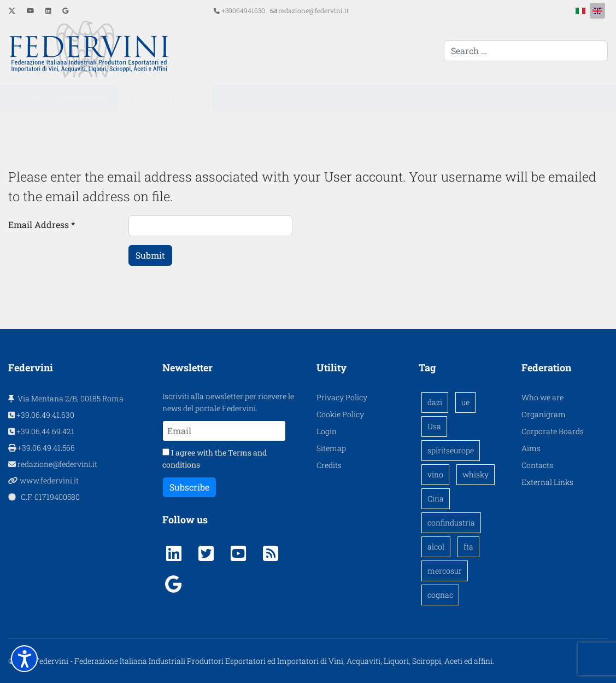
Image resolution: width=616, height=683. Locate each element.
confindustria (451, 523)
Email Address (42, 224)
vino (435, 474)
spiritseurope (451, 450)
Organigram (544, 414)
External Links (547, 482)
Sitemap (331, 448)
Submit (150, 255)
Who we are (542, 397)
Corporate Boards (553, 431)
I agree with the (215, 459)
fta (468, 547)
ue (465, 402)
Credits (329, 465)
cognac (440, 595)
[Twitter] (12, 10)
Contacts (537, 465)
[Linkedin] (48, 10)
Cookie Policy (340, 414)
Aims (531, 448)
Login (327, 431)
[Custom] (65, 10)
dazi (435, 402)
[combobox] (526, 51)
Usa (434, 426)
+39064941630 (243, 10)
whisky (476, 474)
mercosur (445, 571)
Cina (436, 498)
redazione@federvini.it (313, 10)
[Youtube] (31, 10)
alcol (436, 547)
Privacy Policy (342, 397)
